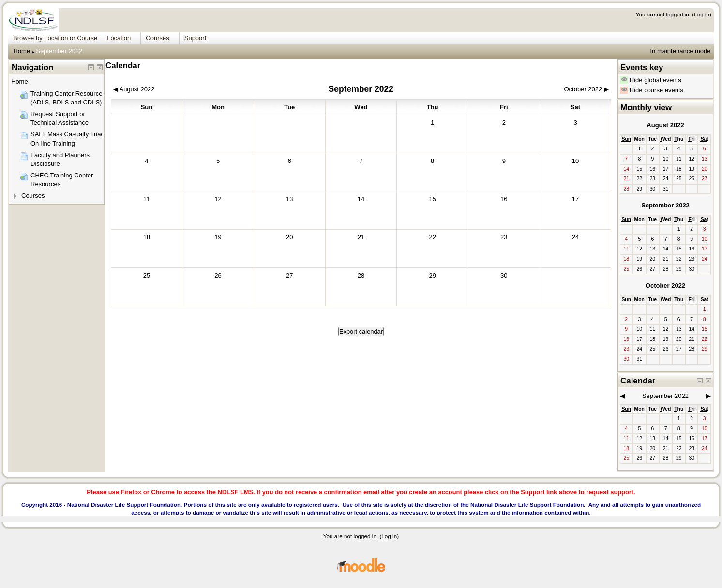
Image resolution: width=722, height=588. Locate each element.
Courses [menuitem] (157, 38)
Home (22, 51)
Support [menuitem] (196, 38)
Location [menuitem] (119, 38)
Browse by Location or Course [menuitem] (55, 38)
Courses (33, 196)
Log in (702, 14)
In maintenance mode (680, 51)
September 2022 (59, 51)
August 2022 (665, 125)
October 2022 (665, 286)
